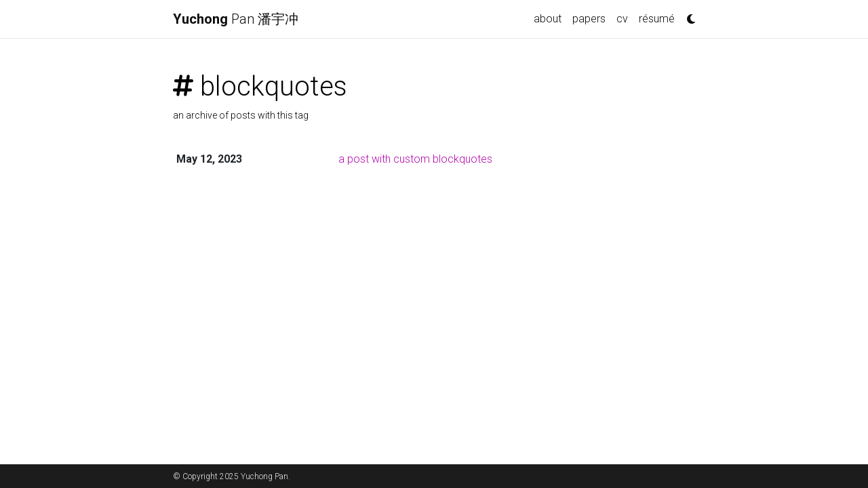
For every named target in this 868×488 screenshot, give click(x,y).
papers (589, 19)
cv (622, 19)
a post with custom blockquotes (415, 159)
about (548, 19)
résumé (657, 19)
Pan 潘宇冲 (236, 19)
